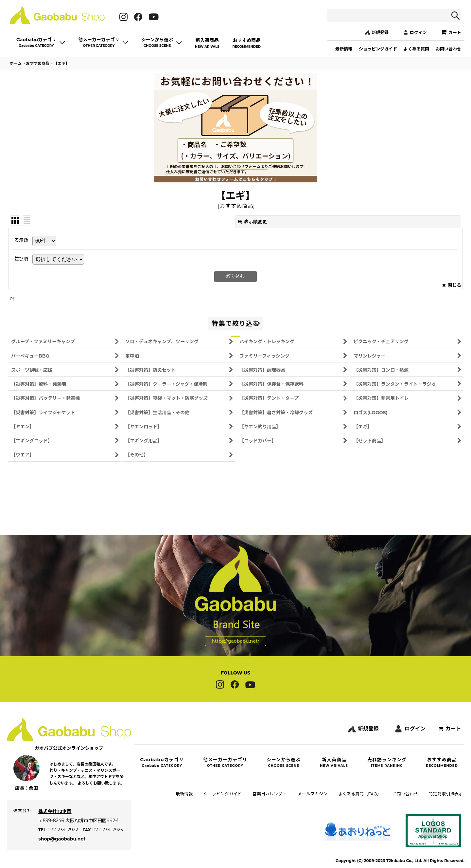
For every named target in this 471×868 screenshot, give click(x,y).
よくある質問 (416, 49)
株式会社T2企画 (58, 819)
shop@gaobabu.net (65, 846)
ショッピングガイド (378, 49)
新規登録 (380, 32)
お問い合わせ (448, 49)
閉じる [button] (452, 285)
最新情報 (344, 49)
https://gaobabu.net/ (235, 621)
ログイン (418, 32)
